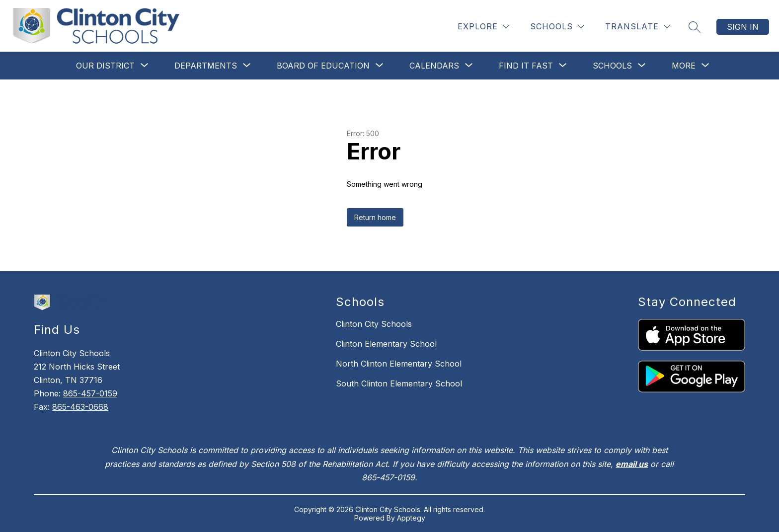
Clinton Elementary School (386, 344)
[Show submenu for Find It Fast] (526, 66)
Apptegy (411, 518)
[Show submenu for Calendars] (434, 66)
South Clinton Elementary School (399, 383)
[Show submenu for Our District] (105, 66)
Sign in (743, 27)
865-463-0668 (80, 407)
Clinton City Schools (374, 324)
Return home (375, 217)
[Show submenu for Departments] (206, 66)
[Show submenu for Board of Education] (323, 66)
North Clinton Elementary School (399, 364)
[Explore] (483, 27)
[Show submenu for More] (684, 66)
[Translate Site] (638, 27)
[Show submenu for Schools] (612, 66)
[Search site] (695, 27)
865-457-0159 (90, 393)
